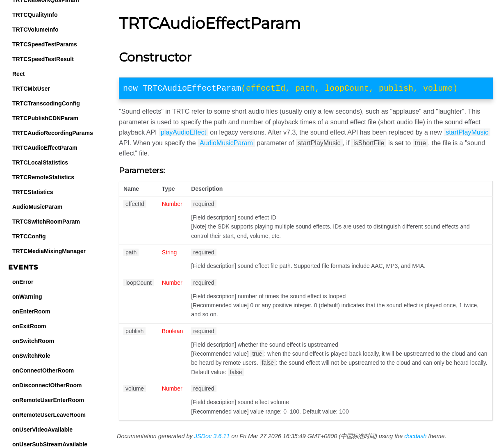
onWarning (27, 297)
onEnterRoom (31, 311)
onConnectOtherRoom (43, 370)
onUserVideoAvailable (42, 430)
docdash (415, 438)
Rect (18, 74)
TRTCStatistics (33, 192)
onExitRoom (29, 326)
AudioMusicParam (37, 207)
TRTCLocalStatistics (40, 162)
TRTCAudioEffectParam (45, 148)
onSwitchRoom (33, 341)
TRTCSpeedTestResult (43, 59)
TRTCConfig (29, 236)
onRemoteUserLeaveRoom (49, 415)
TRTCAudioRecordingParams (53, 133)
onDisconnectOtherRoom (47, 385)
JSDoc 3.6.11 (212, 438)
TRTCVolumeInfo (35, 30)
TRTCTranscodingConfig (46, 103)
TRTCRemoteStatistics (43, 177)
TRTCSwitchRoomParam (46, 222)
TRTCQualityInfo (35, 15)
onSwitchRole (31, 356)
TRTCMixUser (31, 89)
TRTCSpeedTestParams (45, 44)
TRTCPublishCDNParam (45, 118)
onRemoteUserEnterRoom (48, 400)
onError (23, 282)
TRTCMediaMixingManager (49, 251)
